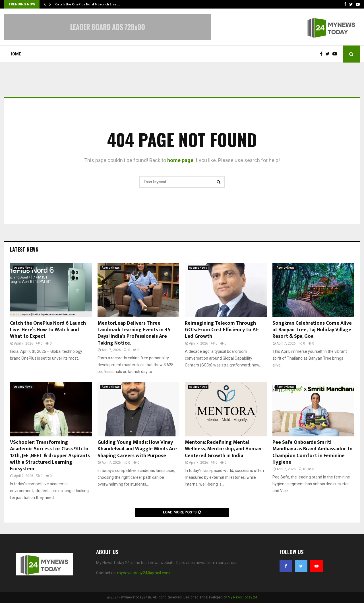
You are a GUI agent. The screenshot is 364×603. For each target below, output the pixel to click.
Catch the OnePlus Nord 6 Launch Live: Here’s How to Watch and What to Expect (48, 330)
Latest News (24, 249)
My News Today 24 (242, 597)
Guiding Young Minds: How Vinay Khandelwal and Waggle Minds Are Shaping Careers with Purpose (137, 449)
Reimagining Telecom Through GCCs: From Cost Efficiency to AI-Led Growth (222, 330)
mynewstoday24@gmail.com (143, 573)
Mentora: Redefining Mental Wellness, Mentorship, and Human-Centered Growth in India (224, 449)
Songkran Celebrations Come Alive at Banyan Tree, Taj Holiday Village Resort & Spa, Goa (312, 330)
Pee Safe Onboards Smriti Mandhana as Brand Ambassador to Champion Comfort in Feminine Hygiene (313, 452)
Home (15, 54)
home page (180, 160)
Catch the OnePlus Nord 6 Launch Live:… (88, 4)
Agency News (23, 268)
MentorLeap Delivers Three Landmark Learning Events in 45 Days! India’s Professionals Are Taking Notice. (134, 333)
